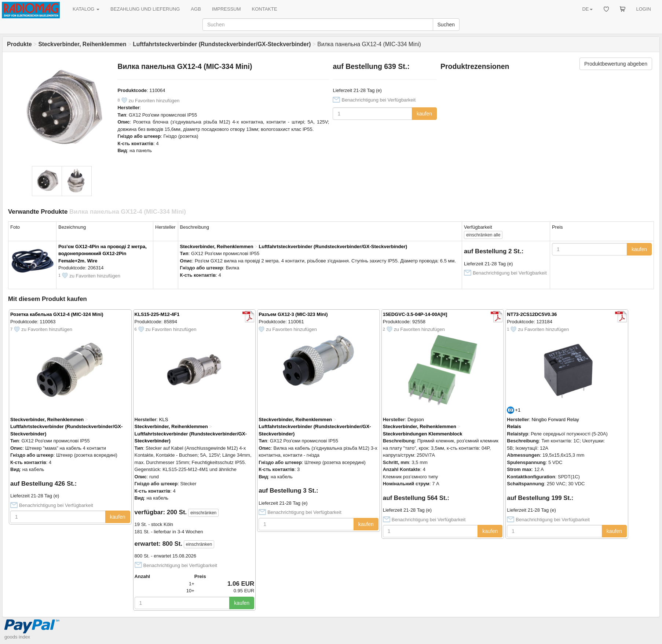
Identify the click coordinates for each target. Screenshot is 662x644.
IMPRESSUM (226, 9)
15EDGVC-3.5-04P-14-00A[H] (415, 314)
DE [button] (587, 9)
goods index (17, 637)
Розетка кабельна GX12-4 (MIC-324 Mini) (57, 314)
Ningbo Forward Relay (555, 419)
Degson (416, 419)
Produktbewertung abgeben (616, 64)
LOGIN (644, 9)
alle (483, 235)
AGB (196, 9)
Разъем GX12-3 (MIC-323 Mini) (293, 314)
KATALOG (86, 9)
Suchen (446, 25)
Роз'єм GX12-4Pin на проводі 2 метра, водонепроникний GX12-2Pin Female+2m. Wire (103, 254)
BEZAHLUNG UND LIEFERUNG (145, 9)
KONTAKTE (265, 9)
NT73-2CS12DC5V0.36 (532, 314)
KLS (164, 419)
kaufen (424, 114)
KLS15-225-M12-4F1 (157, 314)
